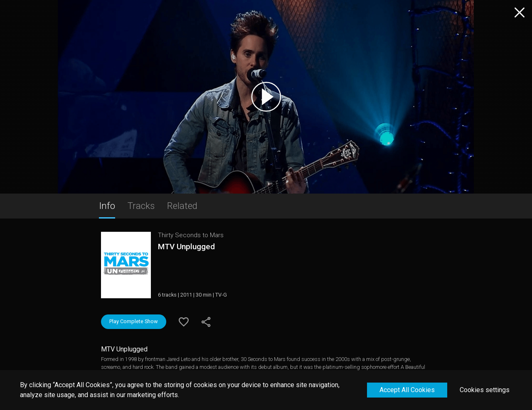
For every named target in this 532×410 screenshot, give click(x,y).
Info (107, 206)
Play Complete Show (134, 321)
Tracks (141, 206)
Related (182, 206)
